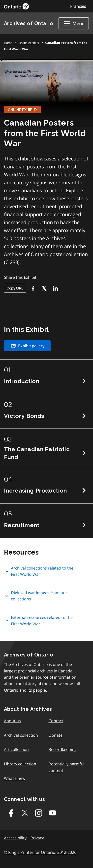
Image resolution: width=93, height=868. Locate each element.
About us (12, 721)
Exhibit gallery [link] (27, 346)
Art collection (16, 749)
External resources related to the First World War (38, 621)
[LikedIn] (55, 288)
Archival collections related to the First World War (39, 571)
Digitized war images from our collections (36, 596)
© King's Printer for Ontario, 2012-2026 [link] (40, 852)
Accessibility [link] (15, 838)
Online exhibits (29, 43)
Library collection (20, 764)
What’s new (15, 778)
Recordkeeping (63, 749)
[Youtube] (53, 813)
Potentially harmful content (66, 767)
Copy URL (15, 288)
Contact (56, 721)
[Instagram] (39, 813)
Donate (56, 735)
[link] (16, 6)
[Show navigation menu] (74, 23)
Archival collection (21, 735)
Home (8, 43)
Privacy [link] (37, 838)
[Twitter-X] (44, 288)
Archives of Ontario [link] (29, 23)
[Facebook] (33, 288)
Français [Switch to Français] (78, 6)
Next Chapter (84, 381)
